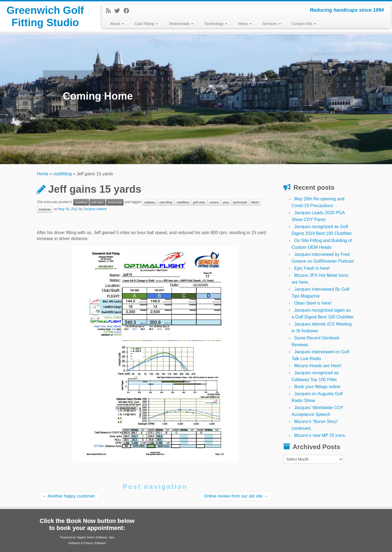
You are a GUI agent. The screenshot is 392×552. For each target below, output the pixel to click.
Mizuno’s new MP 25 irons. (320, 435)
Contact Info (304, 24)
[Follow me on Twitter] (119, 11)
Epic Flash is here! (312, 268)
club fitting (166, 202)
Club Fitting (146, 24)
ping (226, 202)
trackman (45, 209)
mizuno (214, 202)
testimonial (115, 202)
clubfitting (63, 174)
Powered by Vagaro (73, 537)
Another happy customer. (69, 496)
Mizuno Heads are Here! (318, 366)
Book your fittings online (317, 387)
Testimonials (181, 24)
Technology (216, 24)
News (245, 24)
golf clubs (97, 202)
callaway (149, 202)
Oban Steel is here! (313, 303)
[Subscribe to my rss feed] (110, 11)
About (117, 24)
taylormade (240, 202)
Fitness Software (95, 543)
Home (43, 174)
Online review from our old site (236, 496)
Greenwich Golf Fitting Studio (45, 17)
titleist (255, 202)
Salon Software (97, 537)
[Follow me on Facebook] (128, 11)
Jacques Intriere (95, 209)
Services (272, 24)
